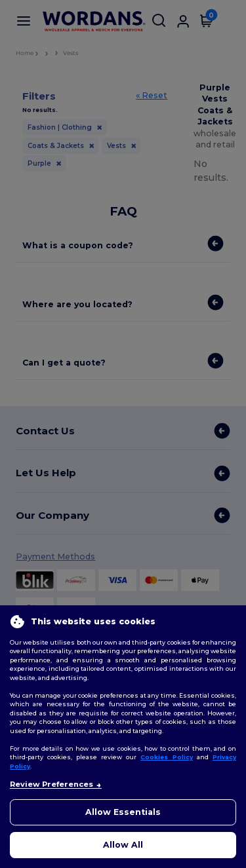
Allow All (123, 845)
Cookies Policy (167, 757)
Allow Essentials (123, 812)
